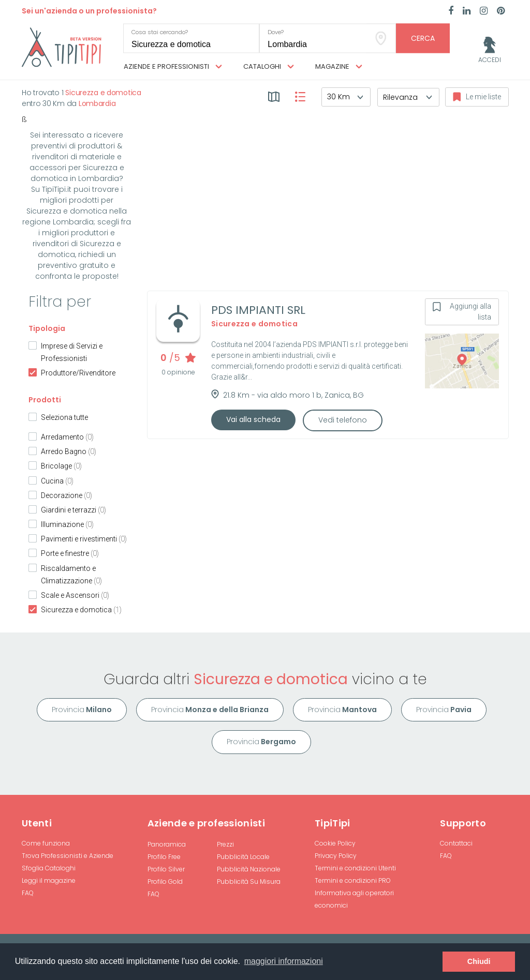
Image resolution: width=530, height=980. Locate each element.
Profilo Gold (165, 881)
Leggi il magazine (49, 880)
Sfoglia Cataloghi (49, 868)
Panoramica (167, 844)
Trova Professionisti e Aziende (68, 856)
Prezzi (225, 844)
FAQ (28, 893)
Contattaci (456, 843)
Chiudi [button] (479, 961)
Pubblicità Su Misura (249, 881)
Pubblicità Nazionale (249, 869)
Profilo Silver (166, 869)
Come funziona (46, 843)
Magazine (339, 67)
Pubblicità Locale (243, 857)
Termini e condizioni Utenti (355, 868)
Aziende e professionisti (173, 67)
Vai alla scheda (253, 419)
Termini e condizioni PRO (353, 880)
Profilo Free (164, 857)
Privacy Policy (336, 856)
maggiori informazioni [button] (284, 961)
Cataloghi (269, 67)
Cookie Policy (335, 843)
